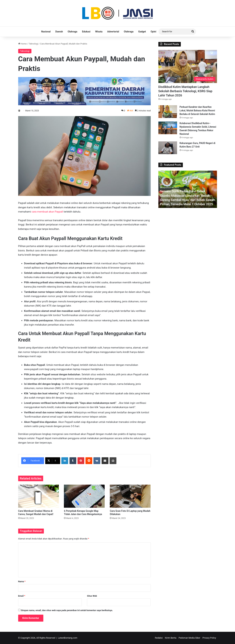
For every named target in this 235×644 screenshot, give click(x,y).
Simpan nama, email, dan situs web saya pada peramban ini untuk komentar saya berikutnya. (67, 610)
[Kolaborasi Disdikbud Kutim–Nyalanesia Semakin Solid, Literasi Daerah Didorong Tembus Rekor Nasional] (168, 128)
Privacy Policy (209, 638)
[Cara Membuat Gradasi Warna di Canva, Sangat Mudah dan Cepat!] (39, 496)
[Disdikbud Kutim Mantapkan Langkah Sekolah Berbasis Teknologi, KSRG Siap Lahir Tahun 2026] (188, 66)
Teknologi (33, 44)
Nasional (46, 32)
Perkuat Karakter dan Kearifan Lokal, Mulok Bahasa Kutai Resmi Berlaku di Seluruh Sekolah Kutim (197, 111)
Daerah (59, 32)
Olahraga (72, 32)
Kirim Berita (171, 638)
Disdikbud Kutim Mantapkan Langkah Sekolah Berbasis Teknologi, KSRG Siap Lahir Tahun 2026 (185, 91)
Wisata (99, 32)
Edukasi (86, 32)
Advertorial (113, 32)
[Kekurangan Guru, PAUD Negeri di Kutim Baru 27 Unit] (168, 148)
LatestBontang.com (68, 638)
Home (22, 44)
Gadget (142, 32)
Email (22, 596)
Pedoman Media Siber (189, 638)
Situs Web (92, 596)
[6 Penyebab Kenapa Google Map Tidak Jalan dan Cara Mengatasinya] (84, 496)
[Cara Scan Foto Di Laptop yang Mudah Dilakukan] (130, 496)
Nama (22, 581)
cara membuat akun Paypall (47, 212)
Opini (154, 32)
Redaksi (159, 638)
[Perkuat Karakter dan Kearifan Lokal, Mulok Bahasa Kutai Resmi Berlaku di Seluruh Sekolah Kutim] (168, 112)
